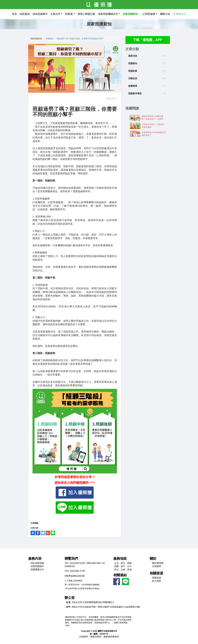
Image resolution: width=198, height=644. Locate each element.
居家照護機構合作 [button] (108, 14)
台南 (123, 570)
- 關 (157, 563)
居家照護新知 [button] (130, 14)
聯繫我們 (71, 559)
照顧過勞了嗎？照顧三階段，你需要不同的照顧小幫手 (80, 39)
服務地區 (120, 559)
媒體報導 (133, 86)
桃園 (117, 566)
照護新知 (50, 39)
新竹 (123, 566)
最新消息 (133, 56)
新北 (123, 563)
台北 (117, 563)
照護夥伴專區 (135, 94)
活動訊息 (133, 79)
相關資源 (156, 573)
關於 (153, 559)
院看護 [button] (69, 14)
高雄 (129, 570)
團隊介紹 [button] (165, 14)
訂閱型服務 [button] (149, 14)
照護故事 (133, 71)
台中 (129, 566)
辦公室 (70, 598)
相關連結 (120, 575)
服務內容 (35, 559)
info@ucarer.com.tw (75, 576)
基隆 (129, 563)
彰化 (117, 570)
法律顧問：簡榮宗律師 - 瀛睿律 (99, 637)
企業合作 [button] (55, 14)
